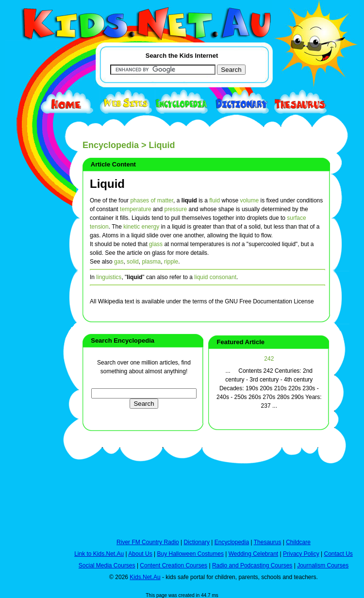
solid (133, 262)
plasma (151, 262)
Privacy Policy (301, 554)
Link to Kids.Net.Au (99, 554)
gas (119, 262)
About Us (140, 554)
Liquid (107, 184)
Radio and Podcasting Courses (252, 565)
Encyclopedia (111, 145)
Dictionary (197, 542)
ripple (171, 262)
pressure (175, 209)
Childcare (298, 542)
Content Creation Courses (174, 565)
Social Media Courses (107, 565)
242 (269, 359)
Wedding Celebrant (254, 554)
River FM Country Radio (148, 542)
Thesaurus (268, 542)
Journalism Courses (323, 565)
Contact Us (338, 554)
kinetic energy (141, 227)
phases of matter (152, 200)
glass (156, 244)
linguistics (109, 277)
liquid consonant (215, 277)
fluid (215, 200)
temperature (136, 209)
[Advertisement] (29, 355)
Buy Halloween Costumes (190, 554)
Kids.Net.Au (145, 577)
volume (250, 200)
